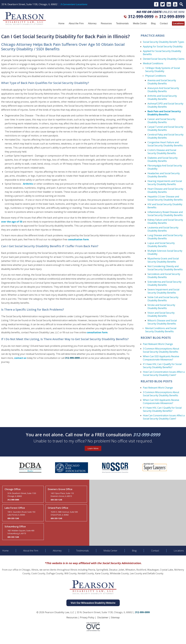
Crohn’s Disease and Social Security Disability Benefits (162, 152)
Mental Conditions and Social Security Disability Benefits (161, 330)
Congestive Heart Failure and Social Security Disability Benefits (165, 144)
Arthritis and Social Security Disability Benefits (162, 97)
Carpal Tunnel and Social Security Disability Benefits (165, 128)
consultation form (78, 239)
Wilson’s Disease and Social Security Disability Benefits (162, 322)
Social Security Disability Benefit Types (164, 42)
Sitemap (115, 617)
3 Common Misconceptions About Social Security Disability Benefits (161, 350)
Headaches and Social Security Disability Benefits (164, 175)
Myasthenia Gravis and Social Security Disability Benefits (163, 260)
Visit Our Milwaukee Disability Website (93, 603)
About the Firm (76, 23)
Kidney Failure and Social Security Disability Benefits (165, 221)
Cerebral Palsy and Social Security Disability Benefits (165, 136)
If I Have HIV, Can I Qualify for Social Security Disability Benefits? (162, 366)
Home (61, 23)
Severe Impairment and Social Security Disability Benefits (163, 291)
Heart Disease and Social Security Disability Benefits (165, 190)
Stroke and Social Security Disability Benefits (161, 307)
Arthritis (28, 184)
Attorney (92, 23)
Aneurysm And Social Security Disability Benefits (163, 90)
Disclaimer (103, 617)
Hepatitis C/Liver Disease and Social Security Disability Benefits (165, 198)
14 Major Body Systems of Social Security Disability (163, 70)
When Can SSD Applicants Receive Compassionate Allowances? (161, 358)
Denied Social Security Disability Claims (164, 59)
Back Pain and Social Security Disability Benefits (164, 113)
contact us (20, 358)
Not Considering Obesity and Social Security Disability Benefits (165, 268)
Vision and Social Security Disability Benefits (161, 314)
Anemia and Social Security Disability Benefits (162, 82)
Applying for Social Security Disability (163, 46)
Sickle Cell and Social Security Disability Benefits (163, 299)
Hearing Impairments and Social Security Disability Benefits (165, 183)
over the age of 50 (12, 222)
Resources (106, 23)
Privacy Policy (87, 617)
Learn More (93, 448)
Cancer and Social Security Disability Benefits (161, 121)
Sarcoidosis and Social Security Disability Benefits (164, 276)
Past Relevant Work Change (158, 344)
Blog (153, 23)
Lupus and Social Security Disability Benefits (161, 245)
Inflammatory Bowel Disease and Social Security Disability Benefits (165, 214)
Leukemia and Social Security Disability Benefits (163, 229)
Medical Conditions (153, 63)
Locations (178, 23)
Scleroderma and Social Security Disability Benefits (164, 283)
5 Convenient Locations (74, 4)
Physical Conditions (156, 76)
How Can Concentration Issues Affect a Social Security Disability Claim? (164, 373)
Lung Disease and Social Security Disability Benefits (165, 237)
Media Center (140, 23)
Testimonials (122, 23)
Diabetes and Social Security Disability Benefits (163, 159)
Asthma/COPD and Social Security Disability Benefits (165, 105)
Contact (164, 23)
